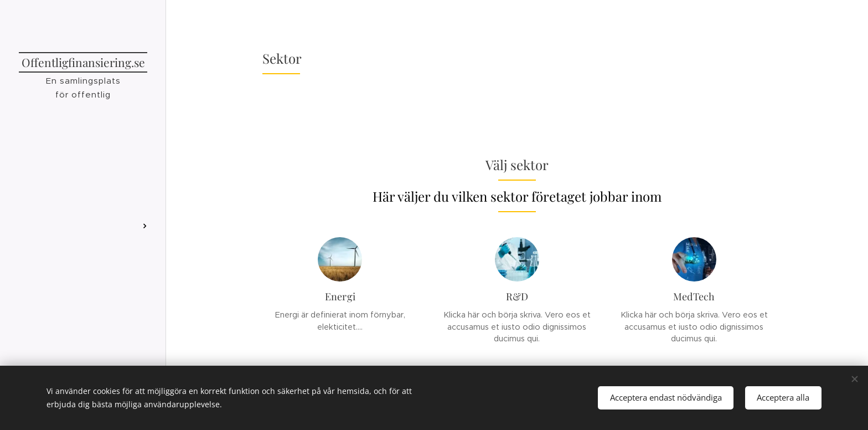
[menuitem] (83, 214)
